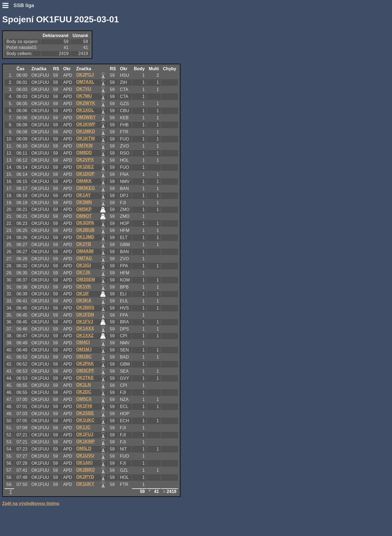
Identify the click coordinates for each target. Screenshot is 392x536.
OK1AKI (84, 463)
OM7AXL (85, 82)
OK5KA (84, 300)
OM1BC (84, 356)
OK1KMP (85, 441)
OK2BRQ (85, 470)
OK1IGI (84, 265)
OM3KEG (86, 188)
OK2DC (84, 392)
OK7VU (84, 89)
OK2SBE (85, 413)
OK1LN (84, 385)
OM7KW (85, 146)
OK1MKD (86, 131)
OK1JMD (85, 237)
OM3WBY (86, 117)
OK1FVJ (85, 322)
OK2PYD (85, 477)
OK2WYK (86, 103)
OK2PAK (85, 364)
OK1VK (84, 287)
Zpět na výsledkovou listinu (31, 503)
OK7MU (84, 96)
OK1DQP (85, 174)
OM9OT (84, 216)
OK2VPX (85, 160)
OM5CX (84, 399)
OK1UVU (85, 456)
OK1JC (83, 427)
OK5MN (84, 202)
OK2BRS (85, 307)
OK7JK (83, 272)
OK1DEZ (85, 167)
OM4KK (84, 181)
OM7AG (84, 258)
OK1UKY (85, 484)
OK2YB (84, 244)
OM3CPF (85, 371)
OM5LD (84, 448)
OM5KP (84, 209)
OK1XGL (85, 110)
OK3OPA (85, 223)
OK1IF (83, 294)
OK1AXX (85, 328)
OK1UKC (85, 420)
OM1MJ (84, 349)
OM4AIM (85, 251)
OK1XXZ (85, 336)
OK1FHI (84, 406)
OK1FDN (85, 315)
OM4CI (83, 342)
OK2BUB (85, 230)
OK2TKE (85, 378)
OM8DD (84, 153)
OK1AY (84, 195)
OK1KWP (86, 124)
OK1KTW (86, 138)
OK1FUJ (85, 434)
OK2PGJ (85, 75)
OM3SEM (86, 279)
